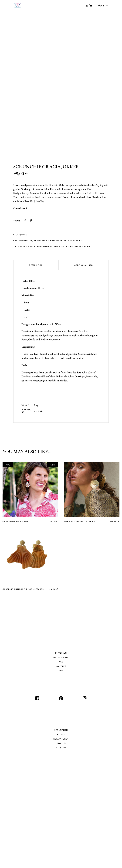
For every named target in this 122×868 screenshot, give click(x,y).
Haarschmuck (41, 342)
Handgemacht (44, 348)
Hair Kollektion (60, 342)
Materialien (61, 831)
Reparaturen (61, 840)
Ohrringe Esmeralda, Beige (80, 623)
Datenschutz (61, 759)
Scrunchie (76, 342)
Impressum (61, 754)
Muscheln (59, 348)
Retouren (61, 845)
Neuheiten (72, 348)
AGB (61, 763)
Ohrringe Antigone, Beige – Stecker (23, 691)
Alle (30, 342)
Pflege (61, 836)
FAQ (61, 772)
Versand (61, 849)
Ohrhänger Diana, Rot (15, 623)
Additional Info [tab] (84, 366)
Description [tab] (36, 366)
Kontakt (61, 768)
